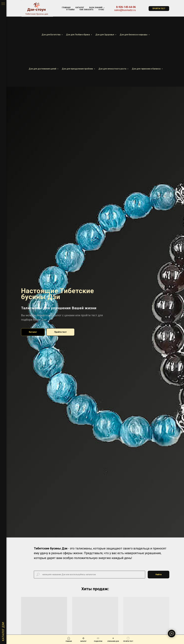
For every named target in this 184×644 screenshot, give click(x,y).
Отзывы (70, 10)
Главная (66, 8)
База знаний (96, 8)
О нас (101, 10)
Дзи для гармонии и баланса (146, 69)
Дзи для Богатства (51, 35)
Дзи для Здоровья (105, 35)
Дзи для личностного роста (113, 69)
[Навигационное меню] (3, 4)
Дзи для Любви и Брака (78, 35)
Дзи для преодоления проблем (78, 69)
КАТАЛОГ (80, 8)
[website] (142, 9)
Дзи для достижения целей (43, 69)
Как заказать (87, 10)
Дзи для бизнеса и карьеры (134, 35)
